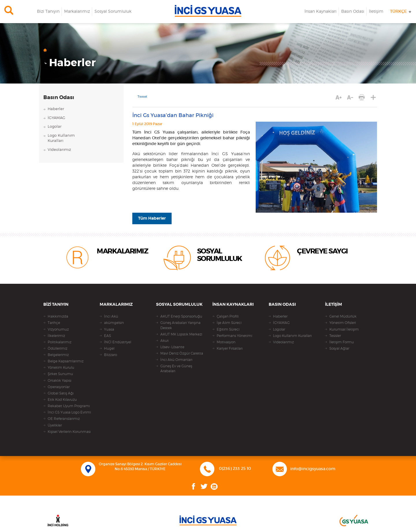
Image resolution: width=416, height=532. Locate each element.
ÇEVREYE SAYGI (322, 251)
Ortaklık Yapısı (60, 381)
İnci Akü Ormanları (176, 360)
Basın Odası (353, 12)
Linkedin (214, 486)
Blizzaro (110, 355)
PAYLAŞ (373, 98)
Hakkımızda (58, 316)
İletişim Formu (342, 342)
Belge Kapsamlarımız (66, 361)
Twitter (204, 486)
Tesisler (335, 336)
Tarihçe (54, 323)
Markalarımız (77, 12)
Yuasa (109, 329)
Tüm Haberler (152, 218)
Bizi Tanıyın (48, 12)
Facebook (194, 486)
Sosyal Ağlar (339, 349)
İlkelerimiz (56, 336)
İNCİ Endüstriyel (118, 342)
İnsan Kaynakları (321, 12)
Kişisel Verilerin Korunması (69, 432)
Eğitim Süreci (228, 329)
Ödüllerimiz (57, 349)
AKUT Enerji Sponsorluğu (181, 316)
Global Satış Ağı (61, 393)
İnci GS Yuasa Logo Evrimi (69, 412)
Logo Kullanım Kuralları (292, 336)
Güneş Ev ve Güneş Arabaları (176, 369)
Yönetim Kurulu (61, 368)
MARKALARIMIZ (122, 251)
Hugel (109, 349)
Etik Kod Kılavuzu (62, 400)
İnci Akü (111, 316)
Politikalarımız (60, 342)
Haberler (72, 63)
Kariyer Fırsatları (230, 349)
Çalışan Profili (228, 316)
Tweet (142, 97)
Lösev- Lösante (172, 347)
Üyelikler (55, 425)
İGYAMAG (56, 118)
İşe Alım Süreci (229, 323)
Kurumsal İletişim (344, 329)
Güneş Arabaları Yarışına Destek (180, 325)
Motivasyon (226, 342)
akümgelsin (114, 323)
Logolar (55, 127)
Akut (165, 341)
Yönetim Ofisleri (343, 323)
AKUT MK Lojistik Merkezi (181, 334)
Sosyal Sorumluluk (113, 12)
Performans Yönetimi (234, 336)
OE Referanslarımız (64, 419)
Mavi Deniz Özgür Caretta (182, 353)
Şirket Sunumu (60, 374)
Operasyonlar (59, 387)
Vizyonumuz (58, 329)
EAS (107, 336)
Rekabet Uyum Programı (69, 406)
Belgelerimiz (58, 355)
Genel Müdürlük (343, 316)
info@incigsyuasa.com (313, 469)
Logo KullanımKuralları (61, 138)
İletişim (376, 12)
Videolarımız (59, 150)
